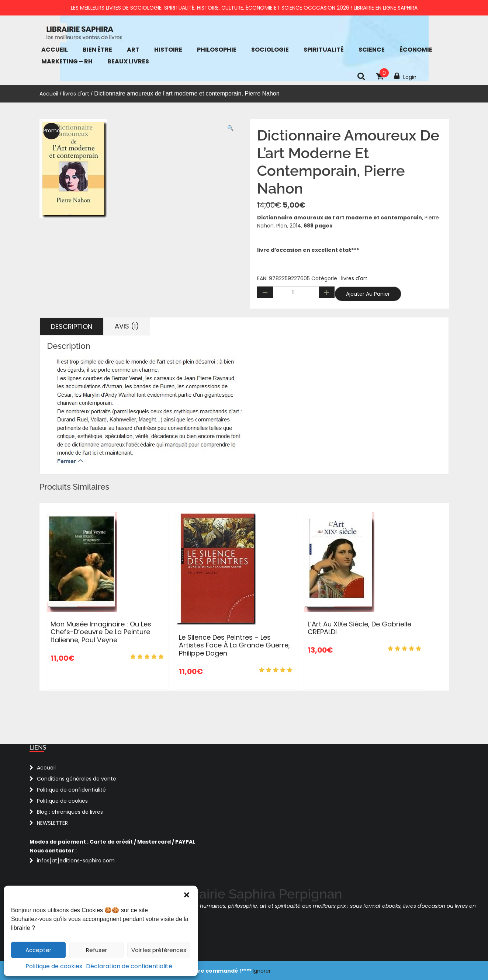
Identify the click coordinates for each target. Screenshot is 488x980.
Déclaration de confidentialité (129, 966)
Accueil (55, 50)
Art (133, 50)
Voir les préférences (159, 950)
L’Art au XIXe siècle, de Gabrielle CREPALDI (359, 628)
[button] (187, 895)
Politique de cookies (54, 966)
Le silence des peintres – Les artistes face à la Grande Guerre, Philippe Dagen (234, 645)
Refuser (96, 950)
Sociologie (270, 50)
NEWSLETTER (52, 823)
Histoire (168, 50)
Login (405, 76)
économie (416, 50)
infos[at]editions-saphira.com (76, 861)
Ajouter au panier (368, 294)
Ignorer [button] (262, 971)
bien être (97, 50)
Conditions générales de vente (77, 779)
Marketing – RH (67, 61)
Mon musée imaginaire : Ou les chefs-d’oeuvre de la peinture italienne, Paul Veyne (101, 632)
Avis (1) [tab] (127, 326)
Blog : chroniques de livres (70, 812)
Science (372, 50)
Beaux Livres (128, 61)
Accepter (38, 950)
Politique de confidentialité (71, 790)
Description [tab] (72, 326)
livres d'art (76, 94)
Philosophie (217, 50)
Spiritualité (324, 50)
